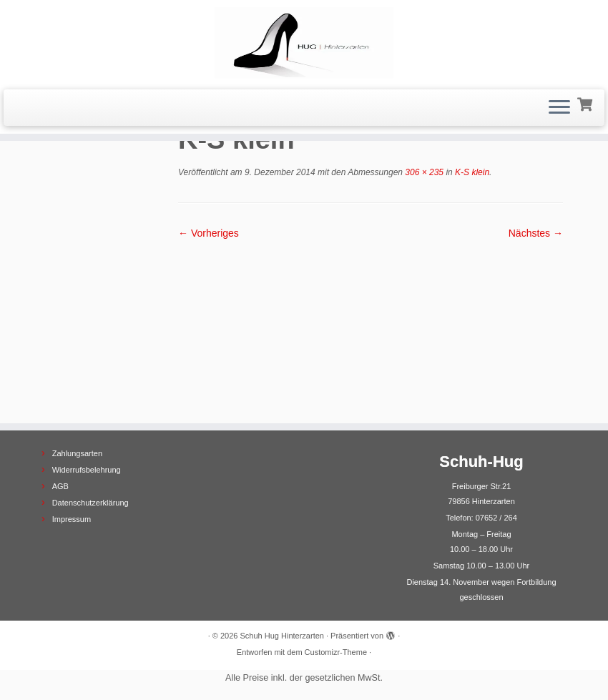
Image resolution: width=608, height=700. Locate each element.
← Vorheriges (209, 233)
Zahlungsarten (77, 453)
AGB (60, 486)
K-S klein (471, 172)
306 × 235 (423, 172)
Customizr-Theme (336, 652)
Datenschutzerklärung (90, 503)
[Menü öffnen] (559, 108)
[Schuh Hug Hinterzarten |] (304, 43)
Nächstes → (536, 233)
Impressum (72, 519)
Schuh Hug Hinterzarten (282, 636)
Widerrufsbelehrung (87, 470)
